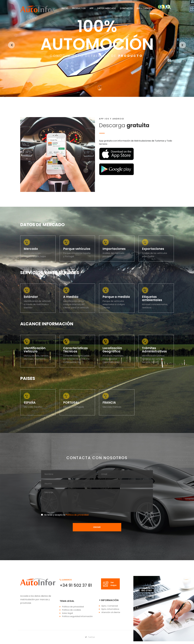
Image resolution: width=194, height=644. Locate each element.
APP (91, 8)
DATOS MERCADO (107, 8)
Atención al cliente (111, 612)
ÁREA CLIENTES (144, 8)
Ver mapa (110, 584)
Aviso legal (67, 613)
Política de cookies (72, 610)
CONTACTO (126, 8)
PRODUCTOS (79, 8)
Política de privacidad (77, 515)
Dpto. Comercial (110, 606)
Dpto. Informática (110, 609)
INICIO (65, 8)
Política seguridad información (77, 616)
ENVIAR (97, 527)
